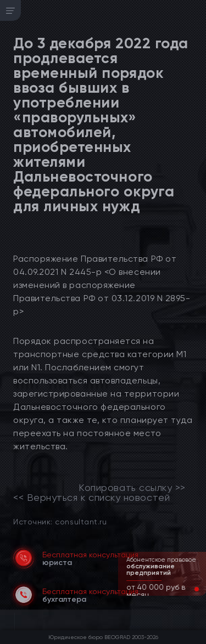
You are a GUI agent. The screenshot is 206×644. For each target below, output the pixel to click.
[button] (188, 589)
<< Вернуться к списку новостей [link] (91, 498)
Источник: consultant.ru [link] (60, 521)
